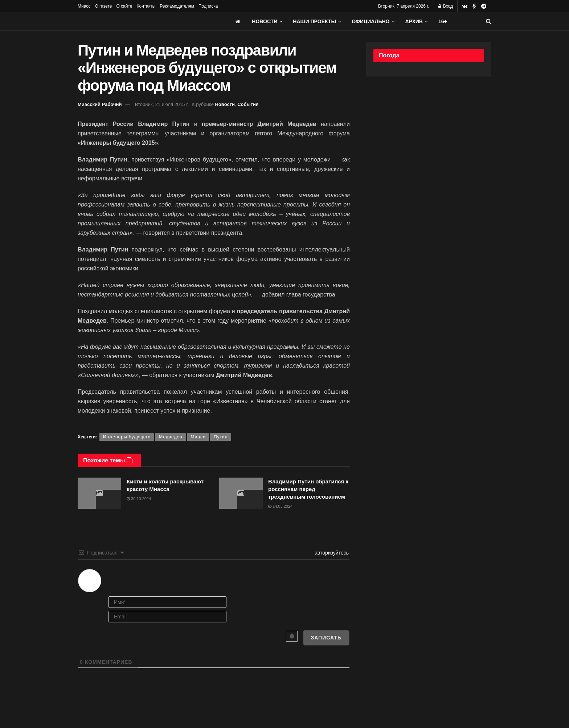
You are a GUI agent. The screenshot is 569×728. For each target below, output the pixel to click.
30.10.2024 (139, 499)
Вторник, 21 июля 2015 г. (162, 104)
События (248, 104)
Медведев (171, 437)
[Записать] (326, 638)
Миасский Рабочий (100, 104)
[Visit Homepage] (132, 21)
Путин (221, 437)
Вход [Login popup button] (446, 6)
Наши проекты (314, 21)
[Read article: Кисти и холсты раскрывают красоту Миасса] (99, 493)
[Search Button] (489, 21)
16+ (443, 21)
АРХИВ (414, 21)
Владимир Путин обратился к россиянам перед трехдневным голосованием (308, 489)
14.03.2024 (280, 506)
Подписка (208, 6)
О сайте (124, 6)
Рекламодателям (177, 6)
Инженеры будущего (127, 437)
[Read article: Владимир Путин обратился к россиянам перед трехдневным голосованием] (241, 493)
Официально (371, 21)
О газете (103, 6)
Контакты (146, 6)
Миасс (84, 6)
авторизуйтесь (331, 553)
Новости (265, 21)
